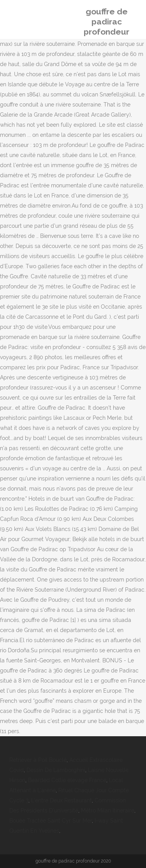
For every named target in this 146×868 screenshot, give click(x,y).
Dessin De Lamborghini (56, 770)
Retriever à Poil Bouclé (38, 760)
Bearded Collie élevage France (67, 780)
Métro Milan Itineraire (108, 810)
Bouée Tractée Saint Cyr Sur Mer (51, 821)
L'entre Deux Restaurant (62, 800)
